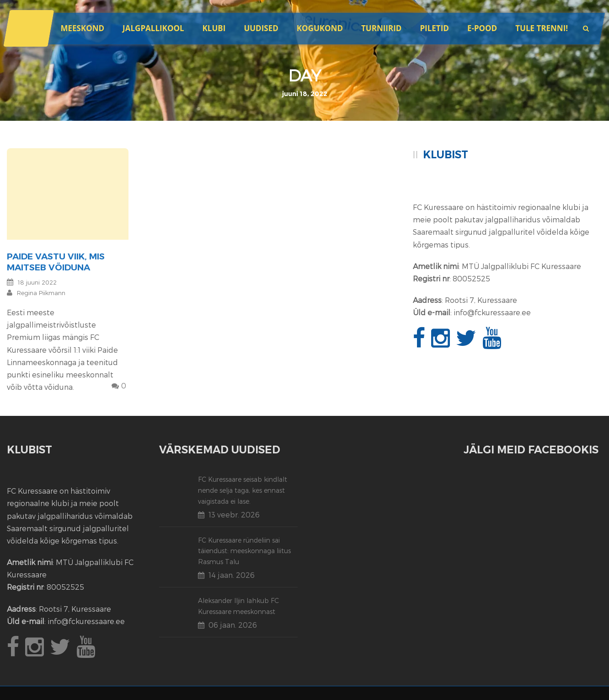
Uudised (261, 28)
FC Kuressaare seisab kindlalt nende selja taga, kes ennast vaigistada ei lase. (243, 490)
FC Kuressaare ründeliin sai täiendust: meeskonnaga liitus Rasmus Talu (244, 551)
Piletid (434, 28)
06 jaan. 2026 (233, 625)
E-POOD (482, 28)
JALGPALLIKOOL (153, 28)
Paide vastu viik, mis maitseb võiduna (56, 262)
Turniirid (381, 28)
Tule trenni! (542, 28)
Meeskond (82, 28)
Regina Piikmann (41, 293)
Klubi (214, 28)
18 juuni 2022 (37, 282)
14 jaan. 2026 (232, 575)
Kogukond (320, 28)
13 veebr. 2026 (234, 514)
